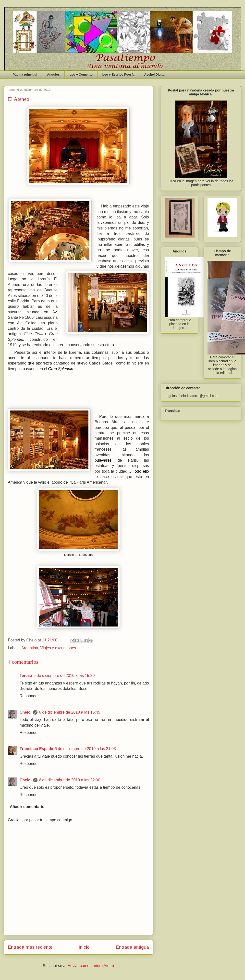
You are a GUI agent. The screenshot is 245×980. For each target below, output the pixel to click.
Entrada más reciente (30, 947)
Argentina (30, 648)
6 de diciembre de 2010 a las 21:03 (85, 749)
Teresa (26, 676)
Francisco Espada (36, 749)
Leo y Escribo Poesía (118, 74)
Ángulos (53, 74)
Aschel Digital (155, 74)
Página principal (25, 74)
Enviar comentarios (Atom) (91, 966)
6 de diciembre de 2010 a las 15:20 (64, 676)
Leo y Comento (81, 74)
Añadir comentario (27, 807)
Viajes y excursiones (58, 648)
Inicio (84, 947)
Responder (29, 696)
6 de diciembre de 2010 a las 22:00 (70, 780)
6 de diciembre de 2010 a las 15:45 (70, 712)
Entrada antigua (132, 947)
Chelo (26, 712)
